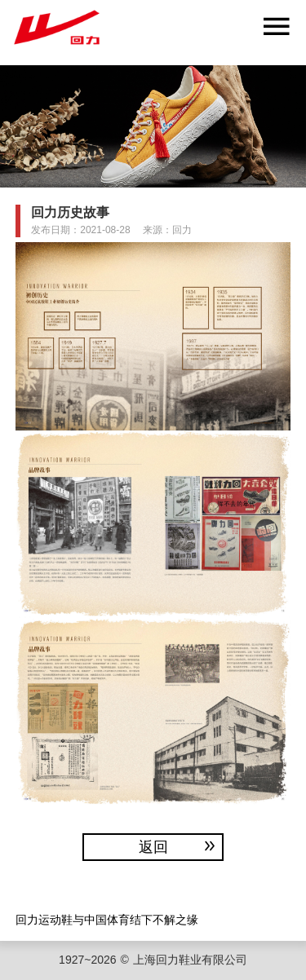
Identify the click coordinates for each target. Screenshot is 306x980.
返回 (178, 846)
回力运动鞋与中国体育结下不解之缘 (107, 919)
